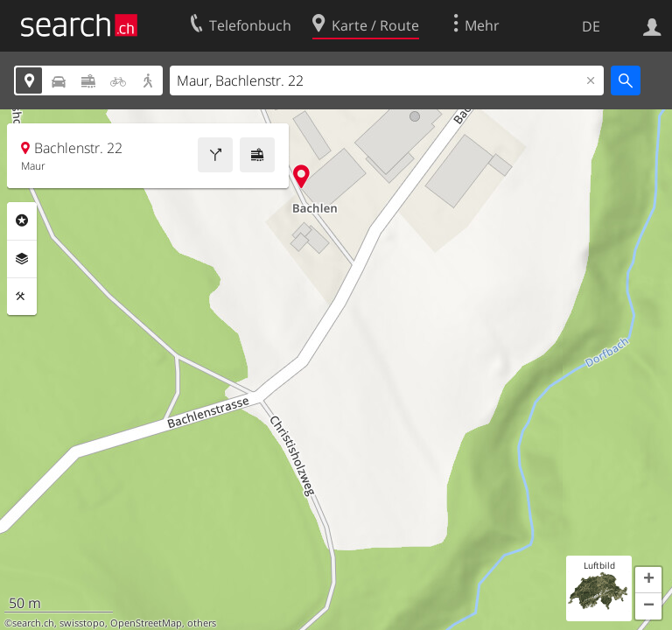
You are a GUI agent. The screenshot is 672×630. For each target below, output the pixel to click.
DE (591, 26)
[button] (648, 580)
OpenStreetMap (146, 623)
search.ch (33, 623)
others (202, 623)
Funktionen (22, 297)
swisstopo (82, 623)
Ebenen (22, 259)
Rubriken (22, 220)
